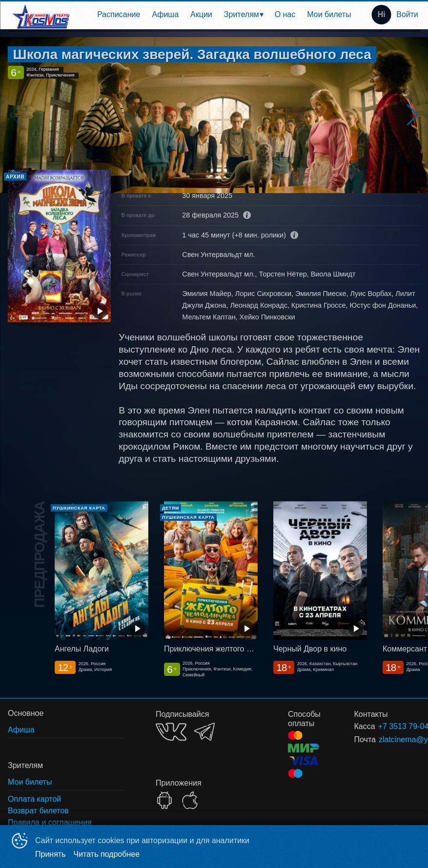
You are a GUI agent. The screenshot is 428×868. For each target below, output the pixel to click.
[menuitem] (119, 15)
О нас (285, 14)
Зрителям (242, 14)
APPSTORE (190, 800)
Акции (201, 14)
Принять (51, 854)
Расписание (119, 14)
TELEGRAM (204, 732)
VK (171, 732)
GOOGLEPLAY (164, 800)
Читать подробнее (107, 854)
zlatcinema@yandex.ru (388, 740)
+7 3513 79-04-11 (387, 726)
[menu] (217, 15)
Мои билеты (329, 14)
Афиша (165, 14)
